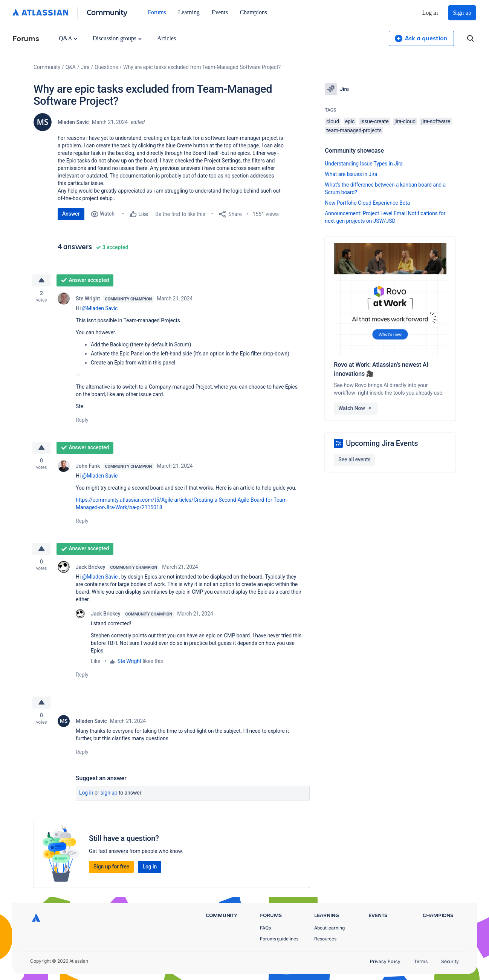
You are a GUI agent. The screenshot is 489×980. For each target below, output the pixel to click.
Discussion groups (117, 38)
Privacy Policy (385, 961)
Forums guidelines (279, 939)
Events (220, 12)
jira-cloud (405, 121)
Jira (85, 67)
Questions (106, 67)
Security (450, 961)
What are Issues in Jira (351, 174)
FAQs (265, 928)
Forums (157, 12)
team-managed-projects (354, 130)
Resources (325, 939)
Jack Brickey (91, 567)
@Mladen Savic (100, 308)
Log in (430, 13)
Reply (82, 420)
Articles (167, 38)
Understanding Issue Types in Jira (364, 164)
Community (107, 12)
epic (350, 121)
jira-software (436, 121)
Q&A (68, 38)
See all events (354, 459)
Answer (71, 214)
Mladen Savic (73, 122)
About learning (329, 928)
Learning (189, 12)
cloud (333, 121)
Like (96, 661)
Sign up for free (111, 867)
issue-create (375, 121)
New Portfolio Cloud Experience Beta (367, 203)
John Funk (88, 466)
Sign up (462, 13)
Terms (421, 961)
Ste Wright (88, 299)
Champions (254, 12)
